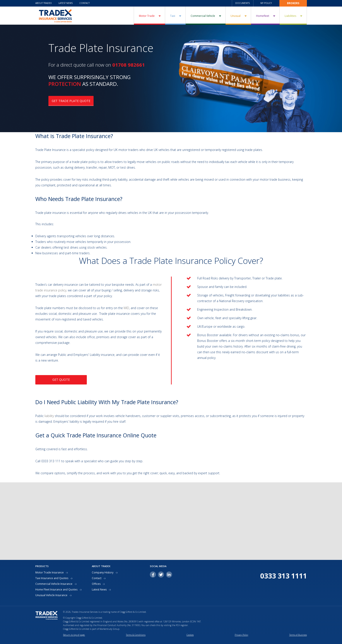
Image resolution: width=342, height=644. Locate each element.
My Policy (266, 3)
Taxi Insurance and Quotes (52, 578)
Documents (243, 3)
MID (126, 308)
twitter (161, 575)
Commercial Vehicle (203, 16)
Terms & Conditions (136, 635)
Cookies (190, 635)
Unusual (236, 16)
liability (49, 416)
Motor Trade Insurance (50, 573)
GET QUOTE (61, 380)
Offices (96, 584)
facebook (153, 575)
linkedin (169, 575)
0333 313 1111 (284, 576)
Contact (85, 3)
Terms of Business (298, 635)
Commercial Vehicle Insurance (54, 584)
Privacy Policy (241, 635)
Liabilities (290, 16)
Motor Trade (147, 16)
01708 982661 (129, 65)
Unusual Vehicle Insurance (51, 595)
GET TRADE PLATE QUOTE (71, 101)
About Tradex (44, 3)
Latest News (66, 3)
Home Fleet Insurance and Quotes (56, 590)
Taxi (173, 16)
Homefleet (263, 16)
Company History (103, 573)
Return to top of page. (74, 635)
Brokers (293, 3)
